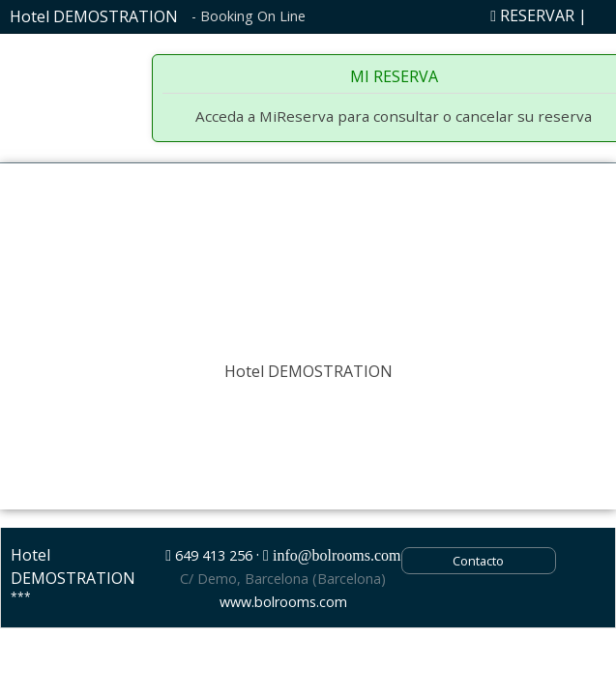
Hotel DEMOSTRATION (94, 16)
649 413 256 (214, 555)
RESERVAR (532, 15)
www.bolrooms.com (283, 602)
